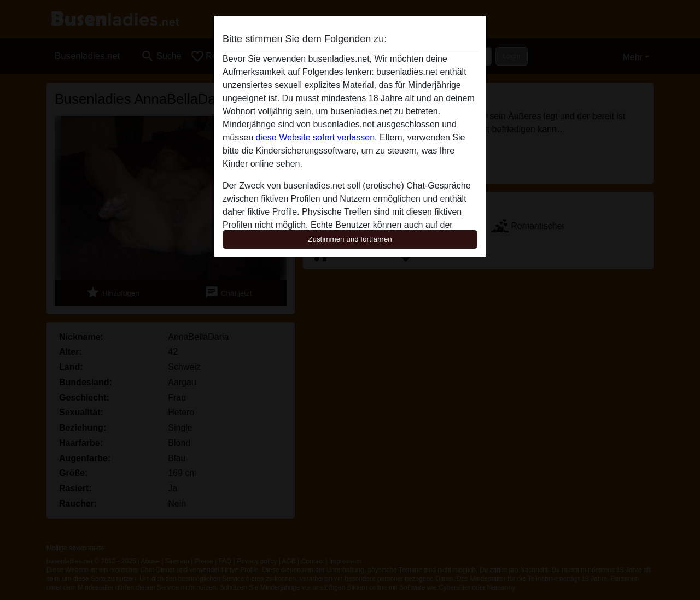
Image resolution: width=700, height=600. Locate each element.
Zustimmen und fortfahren (350, 239)
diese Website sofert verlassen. (316, 137)
